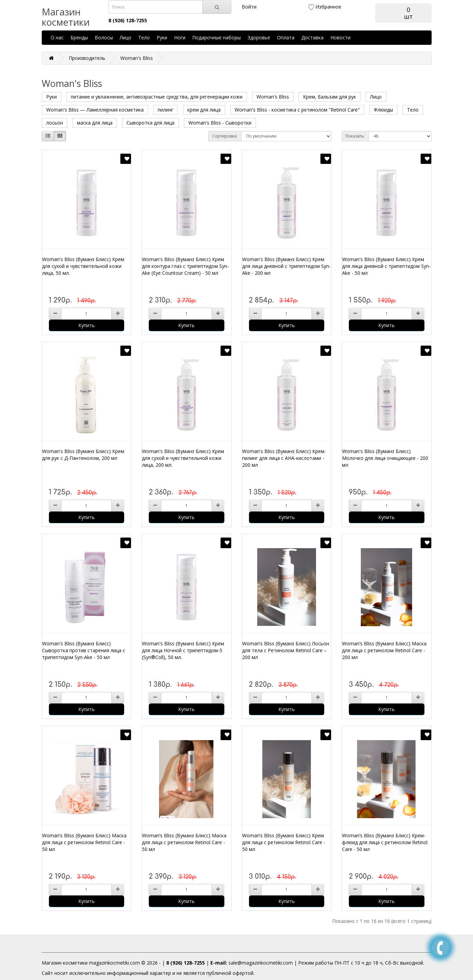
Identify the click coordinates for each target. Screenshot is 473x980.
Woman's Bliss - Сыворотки (220, 123)
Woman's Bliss (137, 58)
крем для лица (204, 110)
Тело (144, 37)
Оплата (286, 37)
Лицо (126, 37)
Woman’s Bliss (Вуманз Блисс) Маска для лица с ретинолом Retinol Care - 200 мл (384, 650)
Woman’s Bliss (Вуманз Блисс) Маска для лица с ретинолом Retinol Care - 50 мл (84, 842)
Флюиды (383, 110)
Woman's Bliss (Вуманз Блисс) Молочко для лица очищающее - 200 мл (385, 458)
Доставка (312, 37)
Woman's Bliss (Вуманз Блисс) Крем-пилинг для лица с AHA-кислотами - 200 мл (284, 458)
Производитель (87, 58)
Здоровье (259, 37)
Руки (162, 37)
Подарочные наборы (216, 37)
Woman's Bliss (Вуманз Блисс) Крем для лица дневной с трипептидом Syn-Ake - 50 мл (386, 266)
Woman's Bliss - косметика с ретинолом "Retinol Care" (297, 110)
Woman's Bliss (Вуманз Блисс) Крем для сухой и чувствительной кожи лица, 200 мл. (183, 458)
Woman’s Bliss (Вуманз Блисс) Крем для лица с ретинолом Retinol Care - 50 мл (284, 842)
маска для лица (95, 123)
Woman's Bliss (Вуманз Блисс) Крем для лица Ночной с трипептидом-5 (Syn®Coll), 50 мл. (183, 650)
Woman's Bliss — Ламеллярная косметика (95, 110)
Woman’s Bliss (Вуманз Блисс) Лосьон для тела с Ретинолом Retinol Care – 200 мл (286, 650)
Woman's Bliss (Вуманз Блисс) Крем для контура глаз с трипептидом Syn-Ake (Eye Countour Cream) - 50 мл (185, 266)
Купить (87, 325)
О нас (57, 37)
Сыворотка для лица (150, 123)
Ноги (180, 37)
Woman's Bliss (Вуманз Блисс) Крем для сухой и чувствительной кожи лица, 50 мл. (83, 266)
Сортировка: (225, 136)
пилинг (166, 110)
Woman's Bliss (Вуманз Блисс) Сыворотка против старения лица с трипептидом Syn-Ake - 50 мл (84, 650)
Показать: (355, 136)
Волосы (104, 37)
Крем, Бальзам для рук (330, 97)
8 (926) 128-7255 (186, 963)
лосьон (55, 123)
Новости (340, 37)
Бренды (79, 37)
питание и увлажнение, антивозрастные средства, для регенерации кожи (157, 97)
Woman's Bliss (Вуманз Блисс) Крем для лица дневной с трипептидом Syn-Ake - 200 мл (286, 266)
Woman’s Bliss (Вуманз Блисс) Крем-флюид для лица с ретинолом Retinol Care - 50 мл (385, 842)
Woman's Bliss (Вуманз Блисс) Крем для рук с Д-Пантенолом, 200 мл (83, 455)
